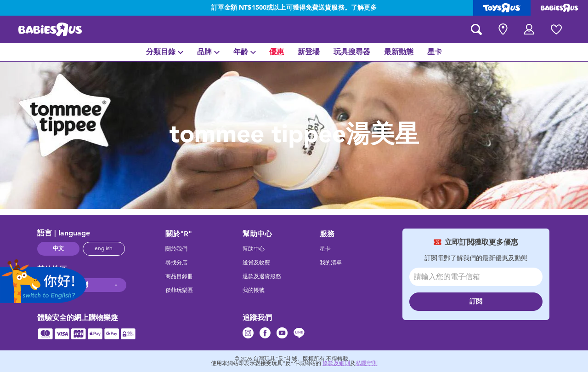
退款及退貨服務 (262, 276)
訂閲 (476, 301)
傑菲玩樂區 (179, 290)
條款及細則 (336, 363)
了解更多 (364, 8)
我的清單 (331, 263)
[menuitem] (165, 52)
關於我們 (176, 249)
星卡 (325, 249)
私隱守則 (367, 363)
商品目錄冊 (179, 276)
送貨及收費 (256, 263)
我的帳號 (254, 290)
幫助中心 (254, 249)
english (104, 248)
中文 (58, 248)
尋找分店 (176, 263)
